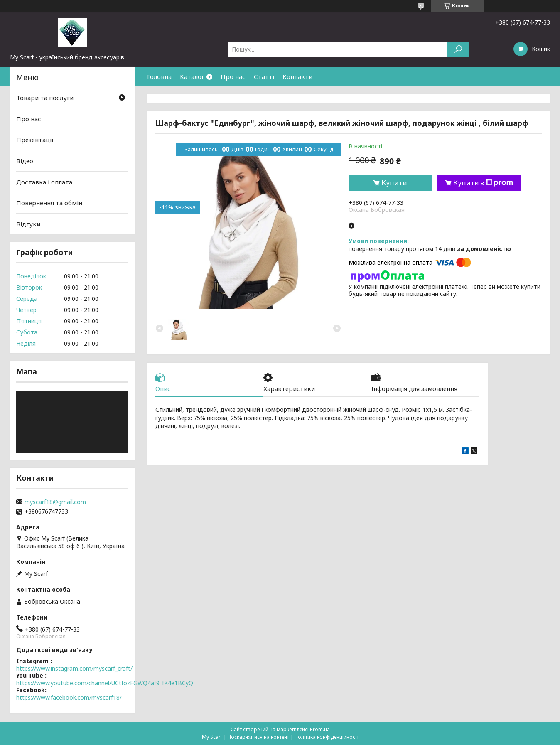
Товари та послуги (45, 98)
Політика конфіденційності (327, 737)
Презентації (35, 140)
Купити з (483, 183)
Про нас (233, 76)
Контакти (297, 76)
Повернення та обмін (49, 203)
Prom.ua (320, 729)
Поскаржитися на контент (258, 737)
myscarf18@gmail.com (55, 502)
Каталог (192, 76)
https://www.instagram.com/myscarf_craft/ (74, 668)
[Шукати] (458, 49)
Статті (264, 76)
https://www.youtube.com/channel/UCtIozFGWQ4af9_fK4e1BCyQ (105, 683)
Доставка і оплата (44, 182)
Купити (394, 183)
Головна (159, 76)
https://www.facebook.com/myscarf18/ (69, 697)
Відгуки (28, 224)
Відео (25, 161)
